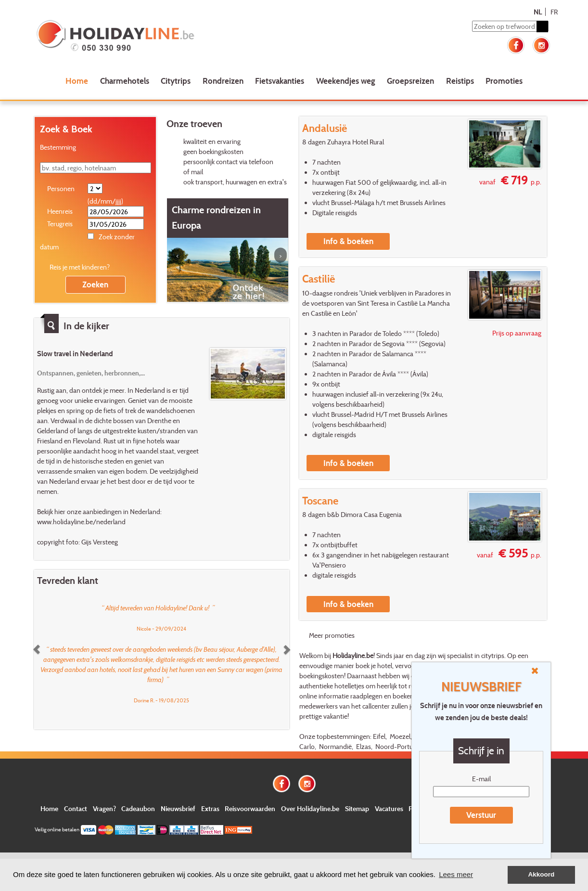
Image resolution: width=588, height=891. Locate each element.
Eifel (379, 736)
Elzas (364, 746)
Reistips (460, 81)
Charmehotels (125, 81)
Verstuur (481, 815)
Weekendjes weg (346, 81)
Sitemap (357, 808)
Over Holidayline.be (310, 808)
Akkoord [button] (542, 874)
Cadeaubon (138, 808)
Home (77, 81)
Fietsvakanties (280, 81)
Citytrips (176, 81)
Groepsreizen (410, 81)
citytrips (493, 655)
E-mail (481, 779)
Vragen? (104, 808)
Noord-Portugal (398, 746)
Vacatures (389, 808)
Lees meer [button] (456, 874)
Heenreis (60, 211)
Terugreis (60, 224)
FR (554, 12)
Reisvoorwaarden (250, 808)
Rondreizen (223, 81)
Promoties (504, 81)
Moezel (400, 736)
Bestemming (58, 147)
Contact (76, 808)
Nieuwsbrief (178, 808)
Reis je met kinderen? (80, 267)
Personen (61, 188)
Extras (210, 808)
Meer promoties (332, 635)
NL (538, 12)
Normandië (335, 746)
